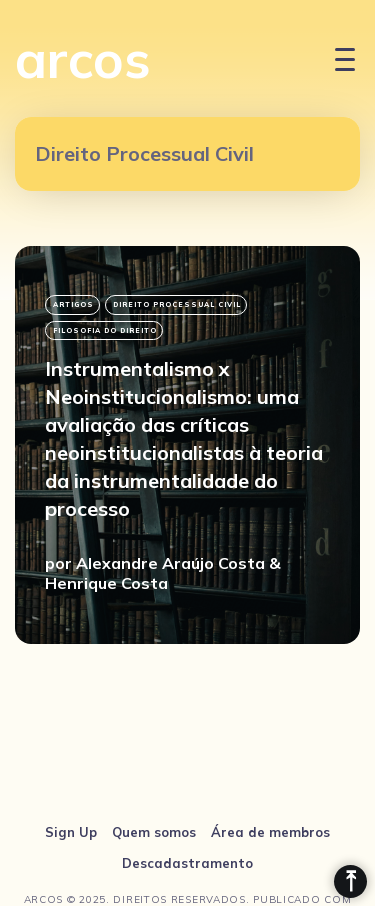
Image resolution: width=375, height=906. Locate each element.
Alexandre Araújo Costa (170, 563)
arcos (83, 58)
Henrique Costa (106, 583)
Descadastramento (187, 863)
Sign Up (71, 832)
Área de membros (270, 832)
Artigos (73, 304)
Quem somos (154, 832)
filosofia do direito (105, 330)
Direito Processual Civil (177, 304)
